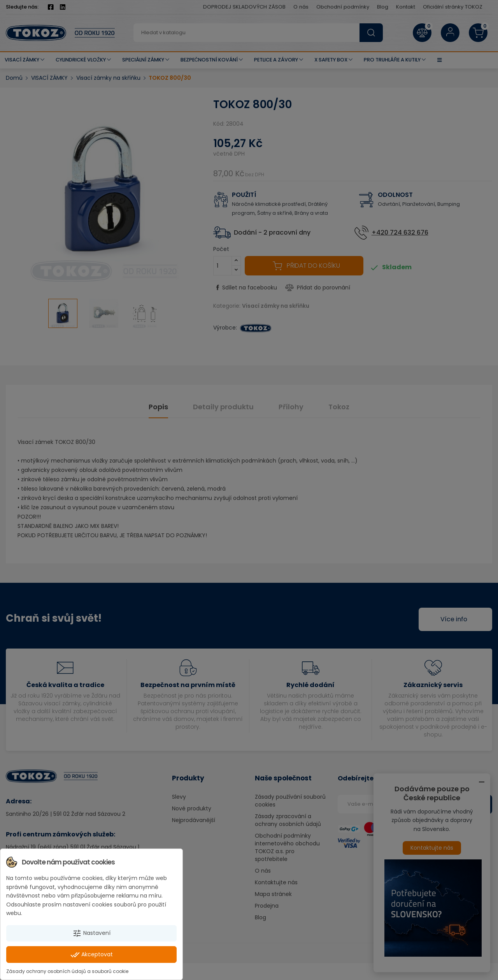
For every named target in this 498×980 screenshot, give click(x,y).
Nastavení (91, 933)
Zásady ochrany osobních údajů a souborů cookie (67, 971)
